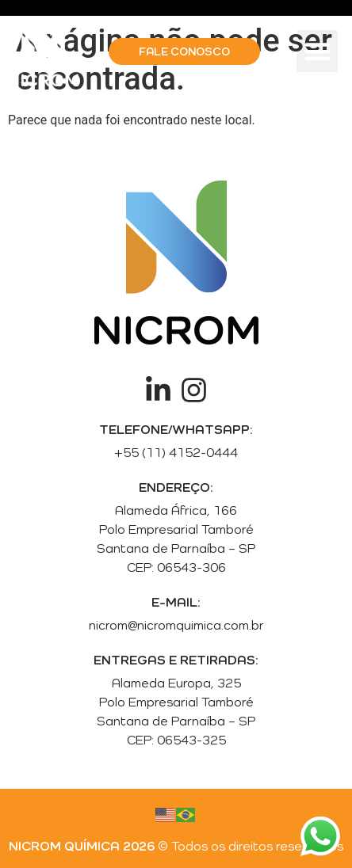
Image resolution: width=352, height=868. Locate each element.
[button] (318, 51)
